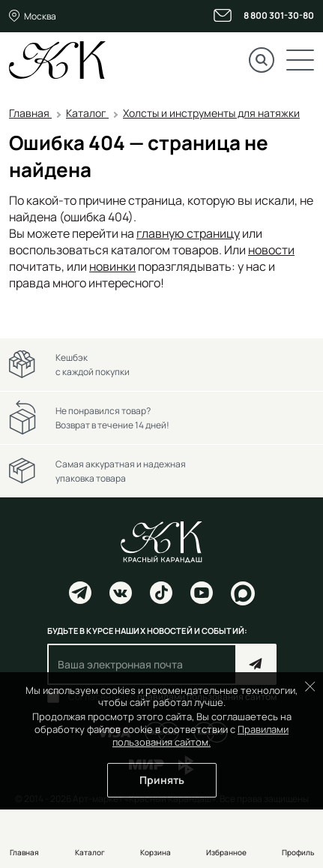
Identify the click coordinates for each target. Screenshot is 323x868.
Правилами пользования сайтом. (200, 736)
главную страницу (188, 233)
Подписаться (256, 664)
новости (271, 250)
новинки (112, 266)
